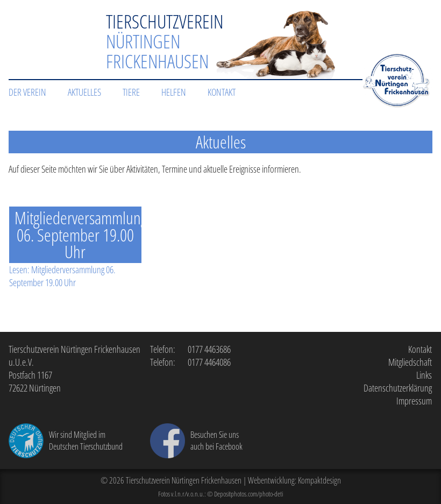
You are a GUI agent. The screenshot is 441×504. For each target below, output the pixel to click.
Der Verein (27, 92)
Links (424, 375)
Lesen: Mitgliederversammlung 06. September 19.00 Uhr (62, 276)
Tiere (131, 92)
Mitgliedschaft (410, 362)
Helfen (174, 92)
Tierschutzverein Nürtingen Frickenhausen (184, 480)
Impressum (414, 401)
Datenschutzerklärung (398, 388)
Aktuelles (84, 92)
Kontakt (222, 92)
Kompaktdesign (319, 480)
